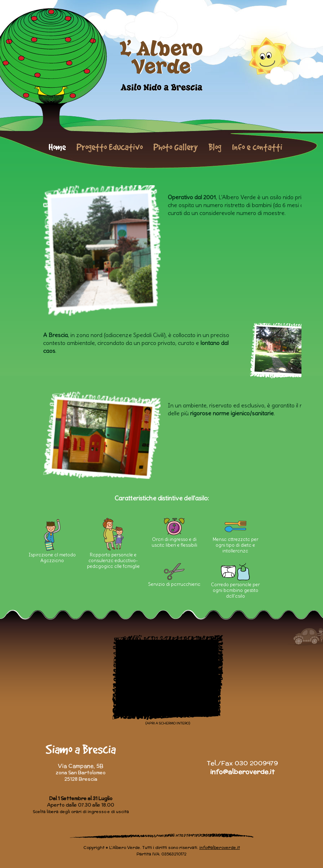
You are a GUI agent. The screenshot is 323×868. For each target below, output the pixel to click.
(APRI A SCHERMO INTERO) (168, 723)
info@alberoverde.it (242, 772)
